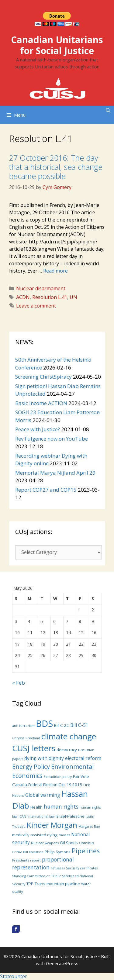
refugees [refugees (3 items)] (58, 868)
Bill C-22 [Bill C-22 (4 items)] (62, 725)
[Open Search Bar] (108, 110)
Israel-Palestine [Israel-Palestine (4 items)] (70, 816)
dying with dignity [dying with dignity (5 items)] (44, 758)
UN (73, 297)
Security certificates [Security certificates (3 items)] (82, 868)
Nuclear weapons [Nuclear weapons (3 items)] (45, 843)
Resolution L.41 (50, 297)
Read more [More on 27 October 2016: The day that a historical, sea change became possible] (55, 271)
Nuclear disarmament (41, 288)
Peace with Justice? (38, 429)
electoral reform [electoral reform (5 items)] (83, 758)
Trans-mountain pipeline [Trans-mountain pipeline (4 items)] (57, 884)
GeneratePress (62, 963)
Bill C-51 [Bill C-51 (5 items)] (79, 725)
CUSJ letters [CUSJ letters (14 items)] (34, 748)
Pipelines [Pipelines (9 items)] (86, 851)
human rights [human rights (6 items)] (61, 806)
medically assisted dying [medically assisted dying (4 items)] (35, 835)
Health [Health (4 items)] (36, 807)
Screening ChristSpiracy (43, 377)
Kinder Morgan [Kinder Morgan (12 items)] (52, 825)
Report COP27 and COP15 (46, 490)
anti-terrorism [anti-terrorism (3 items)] (23, 726)
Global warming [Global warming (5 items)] (43, 795)
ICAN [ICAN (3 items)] (22, 817)
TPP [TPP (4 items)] (30, 884)
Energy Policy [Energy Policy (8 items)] (31, 767)
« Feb (19, 683)
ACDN (23, 297)
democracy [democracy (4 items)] (67, 750)
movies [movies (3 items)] (64, 835)
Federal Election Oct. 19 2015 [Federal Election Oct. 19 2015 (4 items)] (55, 785)
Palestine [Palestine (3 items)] (36, 852)
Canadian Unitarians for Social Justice (57, 45)
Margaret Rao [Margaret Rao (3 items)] (89, 827)
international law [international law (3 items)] (41, 817)
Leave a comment (36, 306)
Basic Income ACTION (41, 403)
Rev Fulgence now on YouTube (52, 439)
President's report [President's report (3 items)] (26, 860)
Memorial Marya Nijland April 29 (55, 473)
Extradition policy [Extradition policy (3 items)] (58, 777)
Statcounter (14, 976)
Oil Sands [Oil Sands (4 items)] (69, 843)
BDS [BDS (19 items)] (44, 724)
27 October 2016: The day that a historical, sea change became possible (56, 167)
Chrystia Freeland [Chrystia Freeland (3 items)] (26, 738)
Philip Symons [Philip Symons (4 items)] (58, 852)
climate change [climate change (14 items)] (69, 736)
